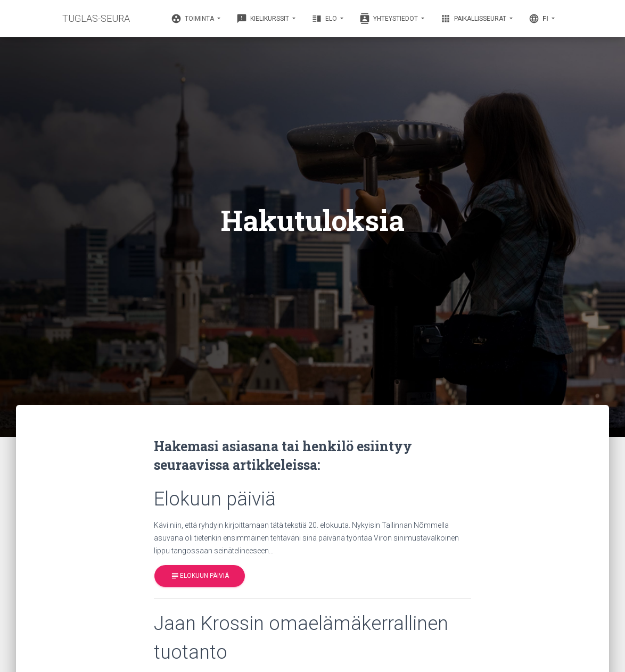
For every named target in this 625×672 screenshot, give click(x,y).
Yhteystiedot (389, 19)
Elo (325, 19)
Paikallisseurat (474, 19)
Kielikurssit (264, 19)
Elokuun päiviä (200, 576)
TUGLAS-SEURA (96, 18)
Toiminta (193, 19)
